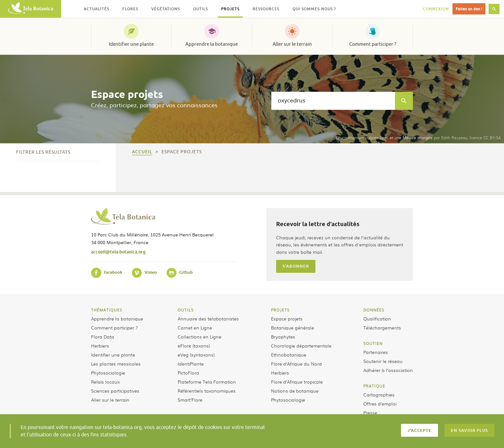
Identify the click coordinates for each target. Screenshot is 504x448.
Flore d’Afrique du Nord (296, 364)
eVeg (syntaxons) (196, 355)
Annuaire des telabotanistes (208, 319)
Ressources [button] (266, 9)
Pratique (374, 386)
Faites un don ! (469, 9)
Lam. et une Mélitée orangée (384, 138)
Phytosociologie (108, 373)
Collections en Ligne (200, 337)
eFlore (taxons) (194, 346)
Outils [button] (201, 9)
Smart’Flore (190, 400)
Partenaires (376, 352)
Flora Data (103, 337)
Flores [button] (130, 9)
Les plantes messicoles (116, 364)
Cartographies (379, 395)
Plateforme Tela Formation (207, 382)
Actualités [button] (96, 9)
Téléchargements (382, 328)
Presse (370, 413)
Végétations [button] (166, 9)
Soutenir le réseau (383, 361)
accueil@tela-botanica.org (118, 252)
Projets (280, 310)
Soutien (373, 343)
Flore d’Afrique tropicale (297, 382)
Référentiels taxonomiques (207, 391)
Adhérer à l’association (388, 370)
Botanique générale (293, 328)
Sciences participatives (115, 391)
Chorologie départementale (301, 346)
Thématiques (107, 310)
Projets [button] (230, 9)
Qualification (377, 319)
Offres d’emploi (380, 404)
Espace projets (287, 319)
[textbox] (333, 101)
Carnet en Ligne (195, 328)
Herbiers (100, 346)
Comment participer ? (373, 44)
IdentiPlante (191, 364)
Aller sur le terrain (292, 44)
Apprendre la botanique (212, 44)
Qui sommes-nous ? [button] (314, 9)
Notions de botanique (295, 391)
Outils (186, 310)
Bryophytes (283, 337)
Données (374, 310)
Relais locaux (105, 382)
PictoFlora (188, 373)
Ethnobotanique (289, 355)
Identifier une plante (131, 44)
